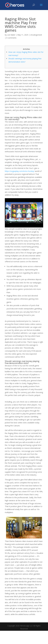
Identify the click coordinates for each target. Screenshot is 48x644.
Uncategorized (36, 35)
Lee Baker (11, 35)
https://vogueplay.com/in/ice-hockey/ (20, 171)
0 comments (11, 38)
